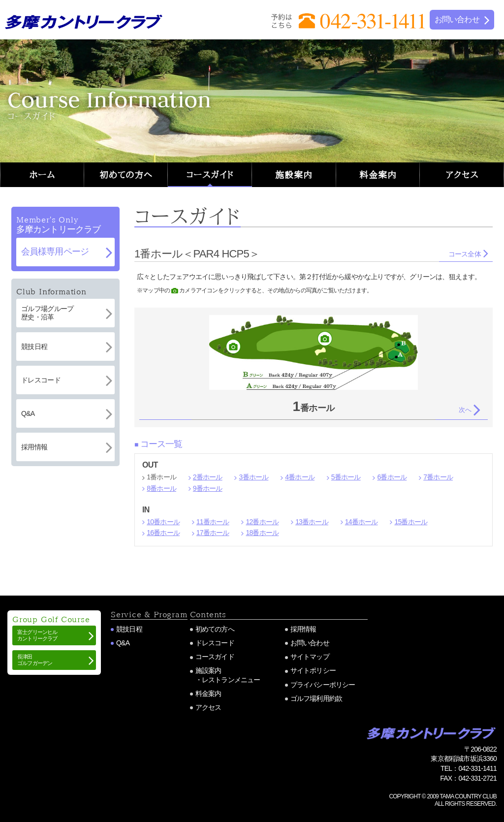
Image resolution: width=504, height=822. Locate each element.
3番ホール (254, 477)
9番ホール (208, 488)
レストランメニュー (231, 680)
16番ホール (163, 533)
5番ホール (346, 477)
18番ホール (262, 533)
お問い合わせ (310, 643)
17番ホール (213, 533)
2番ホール (208, 477)
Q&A (123, 643)
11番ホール (213, 522)
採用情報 (303, 629)
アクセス (462, 175)
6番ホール (392, 477)
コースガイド (210, 175)
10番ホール (163, 522)
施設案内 (294, 175)
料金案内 (378, 175)
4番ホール (300, 477)
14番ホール (362, 522)
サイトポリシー (313, 670)
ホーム (42, 175)
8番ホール (161, 488)
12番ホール (262, 522)
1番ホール (161, 477)
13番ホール (312, 522)
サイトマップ (310, 657)
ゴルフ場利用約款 (316, 698)
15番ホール (411, 522)
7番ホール (438, 477)
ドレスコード (215, 643)
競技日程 (129, 629)
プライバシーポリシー (323, 685)
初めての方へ (126, 175)
